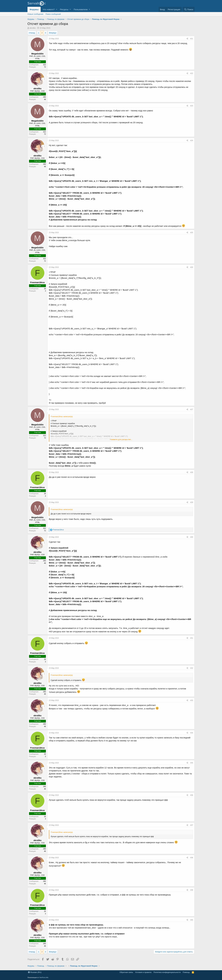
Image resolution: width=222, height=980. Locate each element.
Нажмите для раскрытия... (121, 439)
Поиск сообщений (53, 14)
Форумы (34, 9)
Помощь (186, 972)
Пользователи (81, 9)
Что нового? (49, 9)
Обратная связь (126, 972)
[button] (57, 9)
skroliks (33, 28)
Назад (32, 33)
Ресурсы (64, 9)
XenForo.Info (44, 977)
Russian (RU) (35, 972)
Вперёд (52, 33)
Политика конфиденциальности (167, 972)
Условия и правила (143, 972)
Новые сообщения (35, 14)
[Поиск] (189, 9)
